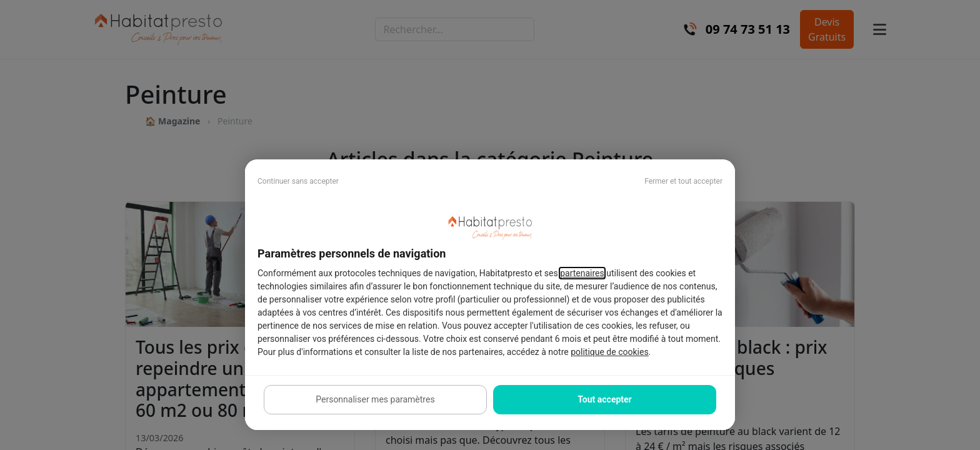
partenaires (582, 273)
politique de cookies (609, 352)
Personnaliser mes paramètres (375, 399)
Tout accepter (604, 399)
